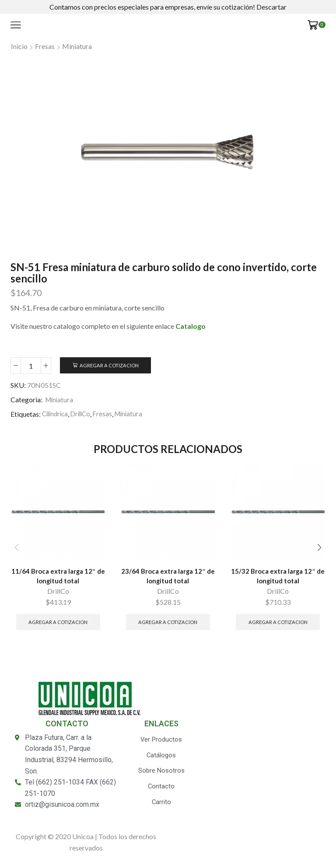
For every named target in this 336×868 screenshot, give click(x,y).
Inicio (19, 46)
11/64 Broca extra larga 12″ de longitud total (58, 577)
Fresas (45, 46)
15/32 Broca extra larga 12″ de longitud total (278, 577)
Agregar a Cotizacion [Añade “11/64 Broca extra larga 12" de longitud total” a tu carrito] (58, 624)
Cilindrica (56, 414)
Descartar (271, 7)
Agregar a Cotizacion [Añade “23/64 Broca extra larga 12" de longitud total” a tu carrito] (168, 624)
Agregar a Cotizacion (111, 365)
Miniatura (77, 46)
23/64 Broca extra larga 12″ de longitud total (168, 577)
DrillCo (84, 414)
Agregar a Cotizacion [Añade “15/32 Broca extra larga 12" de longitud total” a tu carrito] (278, 624)
